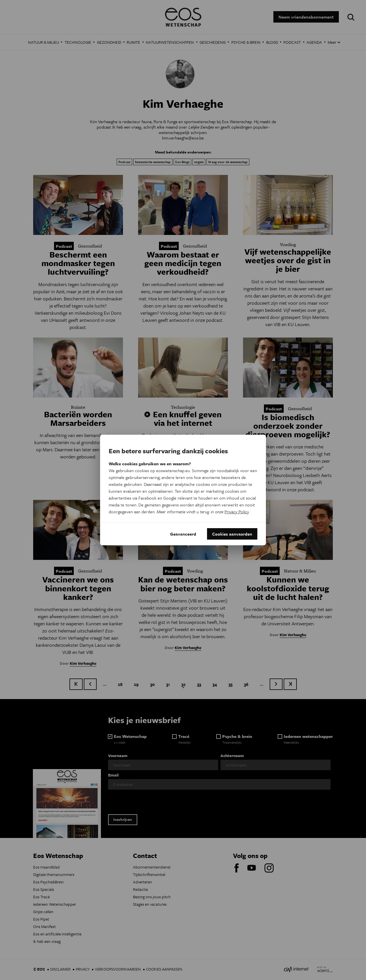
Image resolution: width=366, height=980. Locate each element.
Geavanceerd (183, 534)
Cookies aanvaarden (232, 534)
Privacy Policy (237, 512)
